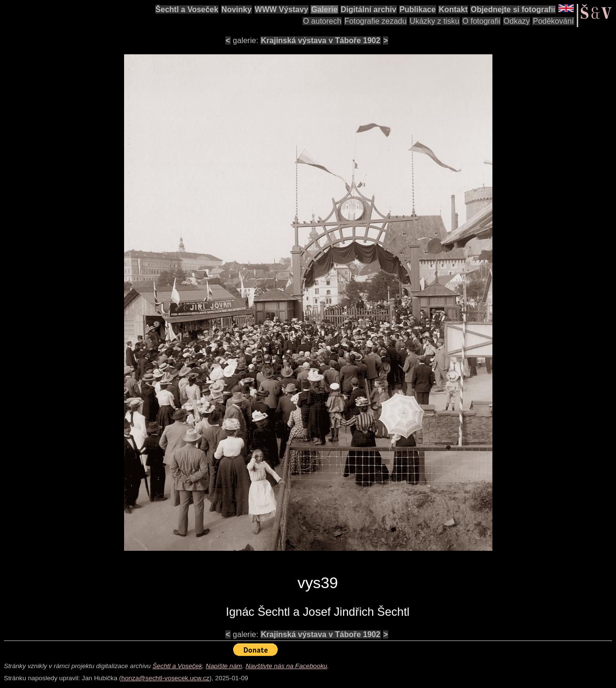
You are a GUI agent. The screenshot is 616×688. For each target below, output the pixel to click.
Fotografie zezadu (376, 21)
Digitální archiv (369, 9)
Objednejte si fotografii (513, 9)
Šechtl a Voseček (187, 9)
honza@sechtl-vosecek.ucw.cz (165, 678)
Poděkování (553, 21)
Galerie (324, 9)
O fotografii (481, 21)
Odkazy (517, 21)
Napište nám (224, 666)
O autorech (322, 21)
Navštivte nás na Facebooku (286, 666)
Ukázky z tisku (434, 21)
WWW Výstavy (282, 9)
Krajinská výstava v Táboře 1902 (320, 40)
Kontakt (453, 9)
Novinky (237, 9)
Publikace (418, 9)
